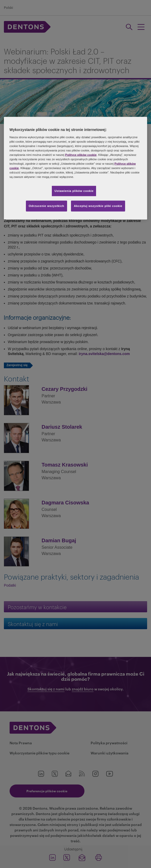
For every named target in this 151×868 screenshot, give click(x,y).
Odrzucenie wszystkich (46, 206)
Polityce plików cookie (81, 155)
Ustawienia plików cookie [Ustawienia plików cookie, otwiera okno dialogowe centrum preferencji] (74, 191)
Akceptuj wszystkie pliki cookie (98, 206)
